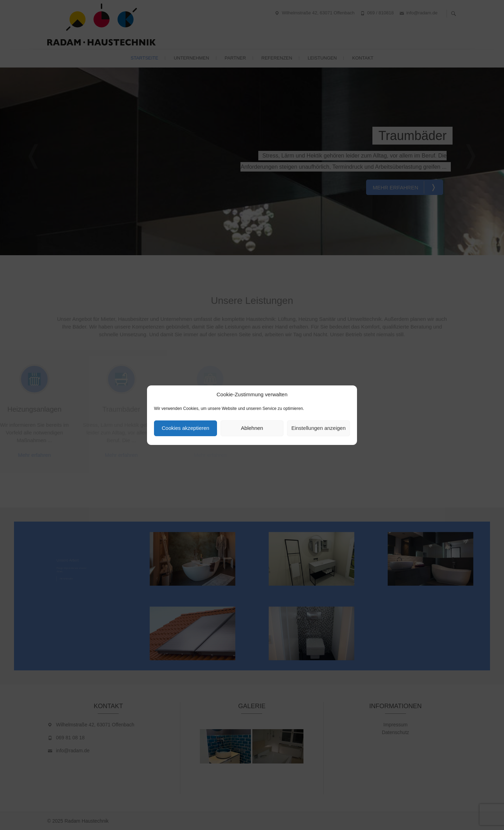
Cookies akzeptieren (185, 428)
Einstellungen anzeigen (318, 428)
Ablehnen (252, 428)
